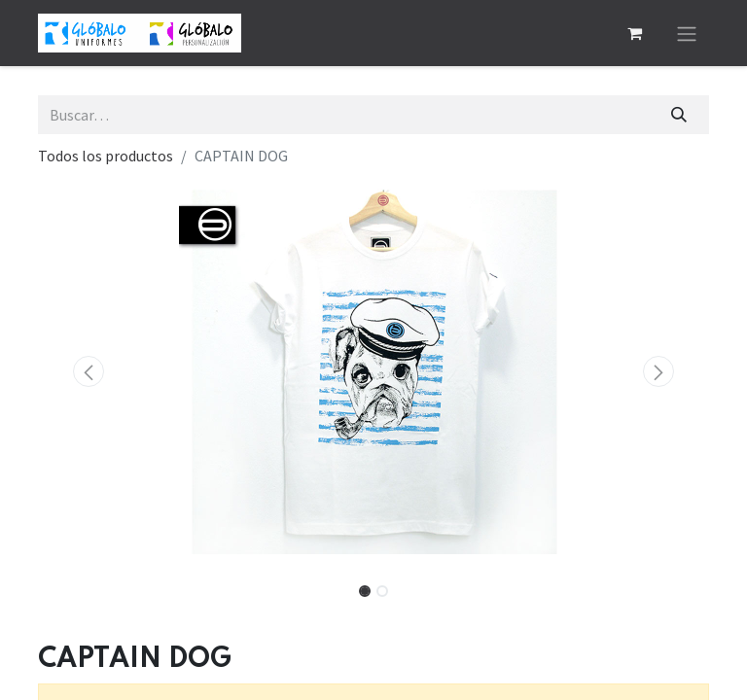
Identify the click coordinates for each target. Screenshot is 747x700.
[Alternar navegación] (687, 33)
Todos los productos (106, 156)
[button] (89, 371)
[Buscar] (679, 115)
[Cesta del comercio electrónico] (634, 33)
